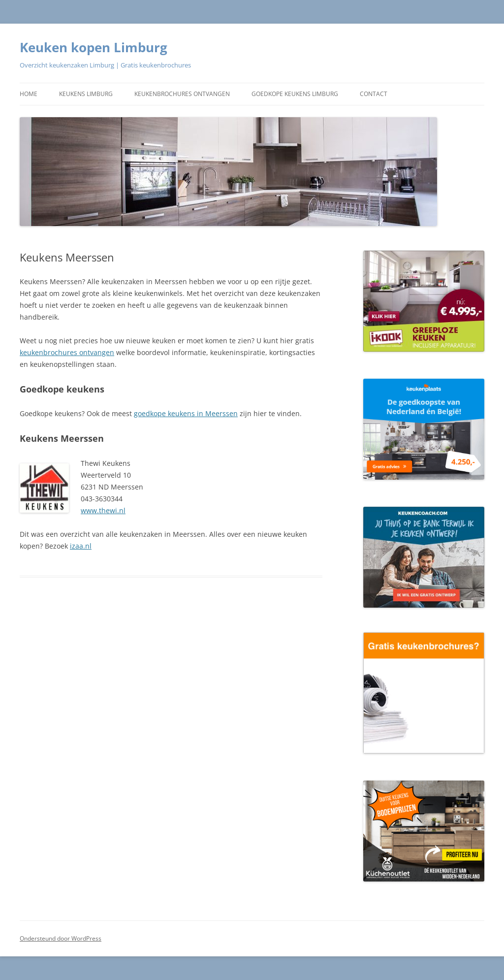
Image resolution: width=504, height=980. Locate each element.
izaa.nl (81, 546)
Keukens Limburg (86, 94)
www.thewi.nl (103, 510)
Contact (374, 94)
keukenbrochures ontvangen (67, 352)
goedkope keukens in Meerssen (186, 413)
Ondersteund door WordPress (61, 938)
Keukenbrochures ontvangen (182, 94)
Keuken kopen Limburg (94, 47)
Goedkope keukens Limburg (295, 94)
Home (29, 94)
